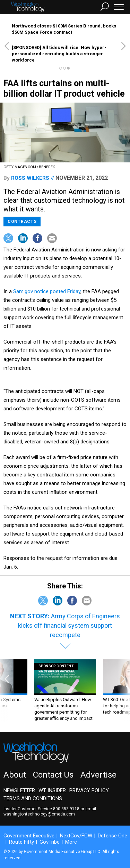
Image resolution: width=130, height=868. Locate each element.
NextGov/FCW (76, 836)
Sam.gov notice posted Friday (47, 291)
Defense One (112, 836)
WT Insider (52, 790)
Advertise (98, 775)
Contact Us (53, 775)
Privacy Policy (89, 790)
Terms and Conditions (33, 798)
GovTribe (50, 842)
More (71, 842)
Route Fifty (21, 842)
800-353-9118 (66, 809)
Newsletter (19, 790)
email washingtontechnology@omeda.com (50, 811)
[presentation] (7, 690)
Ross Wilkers (30, 178)
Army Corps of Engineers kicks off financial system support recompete (69, 625)
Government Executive (29, 836)
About (15, 775)
